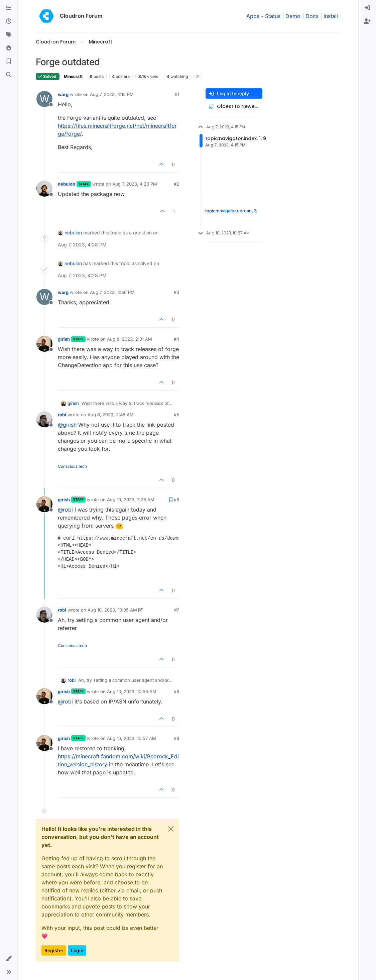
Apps (253, 16)
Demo (293, 16)
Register (54, 950)
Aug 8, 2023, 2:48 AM (111, 415)
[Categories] (9, 8)
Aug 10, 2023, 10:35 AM (112, 610)
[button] (9, 959)
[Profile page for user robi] (44, 419)
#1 (177, 94)
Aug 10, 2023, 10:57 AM (132, 738)
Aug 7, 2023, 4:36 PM (112, 292)
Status (273, 16)
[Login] (367, 8)
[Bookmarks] (9, 62)
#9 (176, 738)
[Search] (9, 75)
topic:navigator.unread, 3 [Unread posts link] (231, 211)
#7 (177, 610)
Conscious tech (72, 466)
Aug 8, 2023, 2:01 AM (130, 339)
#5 (176, 415)
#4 (176, 339)
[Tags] (9, 35)
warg (63, 94)
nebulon (67, 184)
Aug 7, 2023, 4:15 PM (112, 94)
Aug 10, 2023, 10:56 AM (132, 691)
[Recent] (9, 21)
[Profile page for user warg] (44, 99)
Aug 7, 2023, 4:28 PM (135, 184)
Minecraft (73, 76)
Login (77, 950)
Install (331, 16)
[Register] (367, 21)
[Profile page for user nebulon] (44, 189)
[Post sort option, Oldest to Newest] (234, 106)
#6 (176, 500)
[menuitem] (367, 8)
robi (62, 415)
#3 (176, 292)
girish (64, 339)
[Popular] (9, 48)
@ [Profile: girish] (67, 425)
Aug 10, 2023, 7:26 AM (131, 500)
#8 (176, 691)
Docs (312, 16)
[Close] (171, 829)
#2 (176, 184)
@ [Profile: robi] (65, 510)
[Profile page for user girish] (44, 344)
